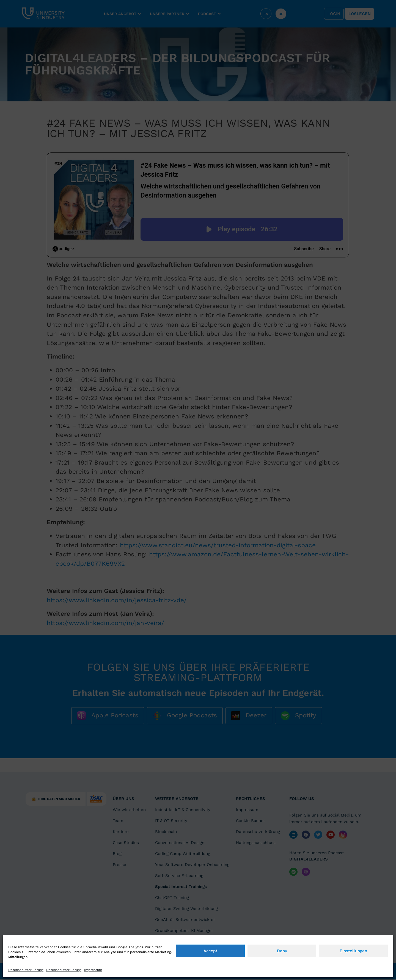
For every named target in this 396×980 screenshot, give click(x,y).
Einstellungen (353, 973)
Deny (282, 973)
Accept (210, 973)
